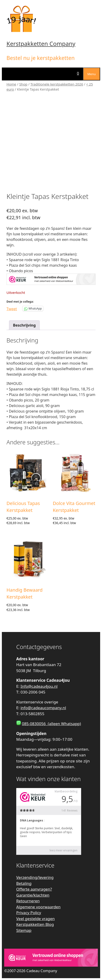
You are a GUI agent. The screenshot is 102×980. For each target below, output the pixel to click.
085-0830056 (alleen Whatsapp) (51, 724)
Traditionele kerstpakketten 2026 (57, 84)
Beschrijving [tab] (24, 325)
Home (11, 84)
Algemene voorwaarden (38, 907)
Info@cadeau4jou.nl (39, 686)
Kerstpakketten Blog (35, 924)
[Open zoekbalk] (69, 73)
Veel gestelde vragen (35, 919)
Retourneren (28, 901)
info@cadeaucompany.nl (43, 708)
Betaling (24, 883)
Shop (23, 84)
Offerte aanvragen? (34, 889)
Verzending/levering (35, 877)
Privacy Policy (29, 913)
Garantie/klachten (33, 895)
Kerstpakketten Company (41, 44)
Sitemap (24, 930)
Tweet (12, 308)
